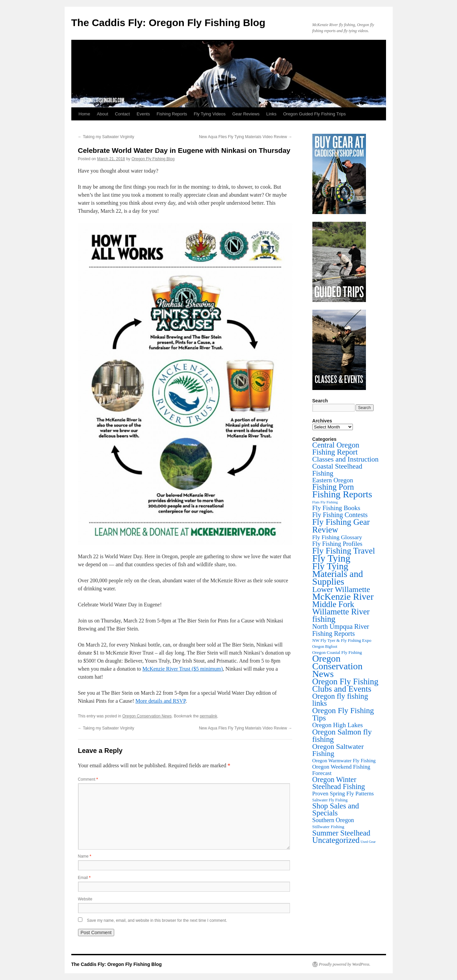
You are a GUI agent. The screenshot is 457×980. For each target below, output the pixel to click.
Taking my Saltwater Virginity (106, 137)
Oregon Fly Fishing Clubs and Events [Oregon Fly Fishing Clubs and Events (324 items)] (346, 685)
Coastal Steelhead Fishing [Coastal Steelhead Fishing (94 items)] (337, 470)
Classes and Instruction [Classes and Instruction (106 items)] (346, 459)
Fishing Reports (172, 114)
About (102, 114)
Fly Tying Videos (210, 114)
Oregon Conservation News (147, 716)
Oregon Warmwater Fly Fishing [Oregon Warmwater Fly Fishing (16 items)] (344, 761)
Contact (122, 114)
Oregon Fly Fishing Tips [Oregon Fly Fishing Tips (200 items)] (343, 714)
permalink (209, 716)
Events (143, 114)
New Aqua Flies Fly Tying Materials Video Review (245, 137)
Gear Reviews (246, 114)
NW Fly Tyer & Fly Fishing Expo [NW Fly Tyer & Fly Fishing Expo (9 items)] (342, 640)
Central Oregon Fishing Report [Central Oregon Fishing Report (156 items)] (336, 449)
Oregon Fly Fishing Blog (153, 159)
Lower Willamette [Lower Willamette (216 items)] (341, 589)
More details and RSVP (160, 701)
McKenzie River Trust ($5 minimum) (182, 669)
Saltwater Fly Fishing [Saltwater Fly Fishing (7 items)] (330, 800)
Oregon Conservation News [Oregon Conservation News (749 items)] (337, 666)
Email (84, 878)
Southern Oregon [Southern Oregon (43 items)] (333, 820)
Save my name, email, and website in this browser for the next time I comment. (157, 920)
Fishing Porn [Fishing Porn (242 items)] (333, 487)
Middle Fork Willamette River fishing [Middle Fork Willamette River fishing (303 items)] (341, 612)
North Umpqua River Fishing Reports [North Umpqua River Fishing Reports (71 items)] (341, 630)
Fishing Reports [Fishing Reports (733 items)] (342, 494)
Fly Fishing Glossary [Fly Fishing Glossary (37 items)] (337, 537)
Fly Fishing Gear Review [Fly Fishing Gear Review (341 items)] (341, 526)
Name (85, 856)
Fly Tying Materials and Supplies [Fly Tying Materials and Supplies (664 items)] (338, 574)
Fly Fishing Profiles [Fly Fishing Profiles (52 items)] (337, 544)
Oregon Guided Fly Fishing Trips (315, 114)
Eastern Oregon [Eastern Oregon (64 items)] (333, 480)
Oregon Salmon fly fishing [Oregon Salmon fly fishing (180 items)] (342, 736)
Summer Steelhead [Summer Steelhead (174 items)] (341, 833)
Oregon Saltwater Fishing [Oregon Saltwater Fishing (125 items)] (338, 750)
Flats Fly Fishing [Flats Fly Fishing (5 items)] (325, 502)
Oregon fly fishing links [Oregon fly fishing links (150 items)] (340, 700)
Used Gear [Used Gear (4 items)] (368, 842)
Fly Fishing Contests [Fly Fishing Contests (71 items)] (340, 515)
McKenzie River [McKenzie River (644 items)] (343, 597)
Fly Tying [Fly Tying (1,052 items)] (331, 558)
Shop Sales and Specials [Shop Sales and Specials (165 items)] (336, 809)
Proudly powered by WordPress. (345, 964)
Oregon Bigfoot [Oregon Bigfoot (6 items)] (325, 647)
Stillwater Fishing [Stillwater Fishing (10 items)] (328, 827)
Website (85, 899)
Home (85, 114)
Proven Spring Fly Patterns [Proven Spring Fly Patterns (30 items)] (343, 794)
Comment (88, 779)
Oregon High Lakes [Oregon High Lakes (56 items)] (338, 725)
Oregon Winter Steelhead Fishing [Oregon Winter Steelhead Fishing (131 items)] (339, 783)
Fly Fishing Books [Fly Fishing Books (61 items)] (336, 508)
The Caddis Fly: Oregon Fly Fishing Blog (168, 23)
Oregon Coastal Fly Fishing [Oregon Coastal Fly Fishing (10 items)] (337, 652)
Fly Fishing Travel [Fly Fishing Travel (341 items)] (344, 551)
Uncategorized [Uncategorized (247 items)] (336, 840)
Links (271, 114)
